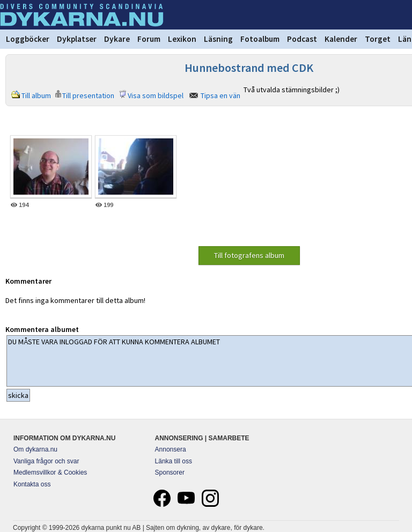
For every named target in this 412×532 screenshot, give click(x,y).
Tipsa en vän (220, 95)
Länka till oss (174, 461)
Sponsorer (170, 472)
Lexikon (182, 39)
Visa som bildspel (156, 95)
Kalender (341, 39)
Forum (149, 39)
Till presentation (88, 95)
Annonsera (171, 449)
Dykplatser (77, 39)
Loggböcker (28, 39)
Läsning (218, 39)
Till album (36, 95)
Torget (378, 39)
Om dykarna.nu (35, 449)
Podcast (302, 39)
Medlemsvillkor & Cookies (50, 472)
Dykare (117, 39)
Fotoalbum (260, 39)
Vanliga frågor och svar (46, 461)
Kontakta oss (32, 484)
